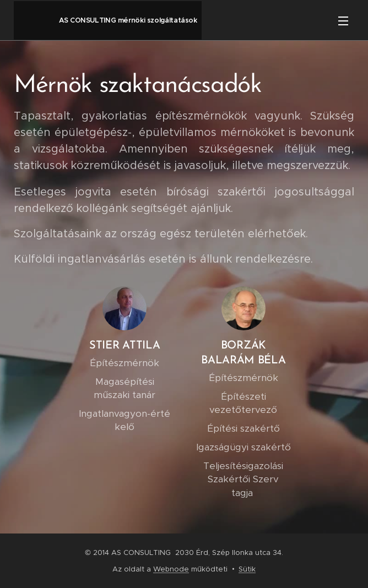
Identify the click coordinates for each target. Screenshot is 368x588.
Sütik (247, 569)
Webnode (171, 569)
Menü (343, 21)
